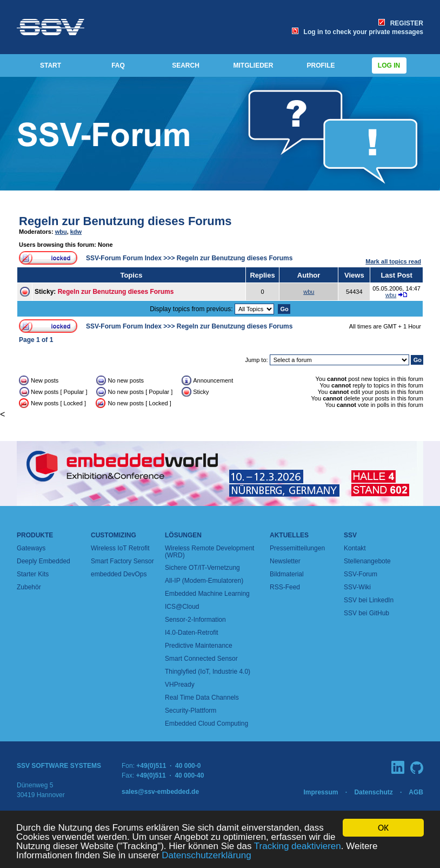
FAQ (118, 65)
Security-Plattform (191, 711)
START (51, 65)
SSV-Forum (361, 574)
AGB (416, 792)
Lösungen (183, 535)
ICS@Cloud (182, 607)
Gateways (31, 548)
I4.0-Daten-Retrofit (192, 633)
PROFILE (321, 65)
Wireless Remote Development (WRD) (209, 552)
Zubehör (29, 587)
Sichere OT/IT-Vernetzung (202, 568)
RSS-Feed (285, 587)
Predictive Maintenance (199, 646)
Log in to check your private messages (358, 32)
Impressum (321, 792)
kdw (76, 232)
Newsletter (285, 561)
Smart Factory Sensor (122, 561)
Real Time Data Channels (202, 698)
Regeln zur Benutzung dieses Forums (125, 221)
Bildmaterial (287, 574)
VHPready (180, 685)
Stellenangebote (367, 561)
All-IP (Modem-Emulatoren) (204, 581)
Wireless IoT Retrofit (120, 548)
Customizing (114, 535)
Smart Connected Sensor (201, 659)
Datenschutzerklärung (206, 856)
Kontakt (355, 548)
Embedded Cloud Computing (206, 724)
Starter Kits (33, 574)
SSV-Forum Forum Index (124, 258)
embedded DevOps (119, 574)
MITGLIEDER (254, 65)
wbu (61, 232)
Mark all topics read (393, 261)
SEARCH (186, 65)
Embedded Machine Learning (207, 594)
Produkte (35, 535)
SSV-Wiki (357, 587)
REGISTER (401, 23)
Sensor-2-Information (195, 620)
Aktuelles (289, 535)
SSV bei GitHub (366, 613)
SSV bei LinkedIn (369, 600)
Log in (389, 65)
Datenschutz (373, 792)
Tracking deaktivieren (298, 847)
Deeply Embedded (44, 561)
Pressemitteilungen (297, 548)
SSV (350, 535)
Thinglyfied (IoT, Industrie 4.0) (208, 672)
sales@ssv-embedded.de (160, 792)
